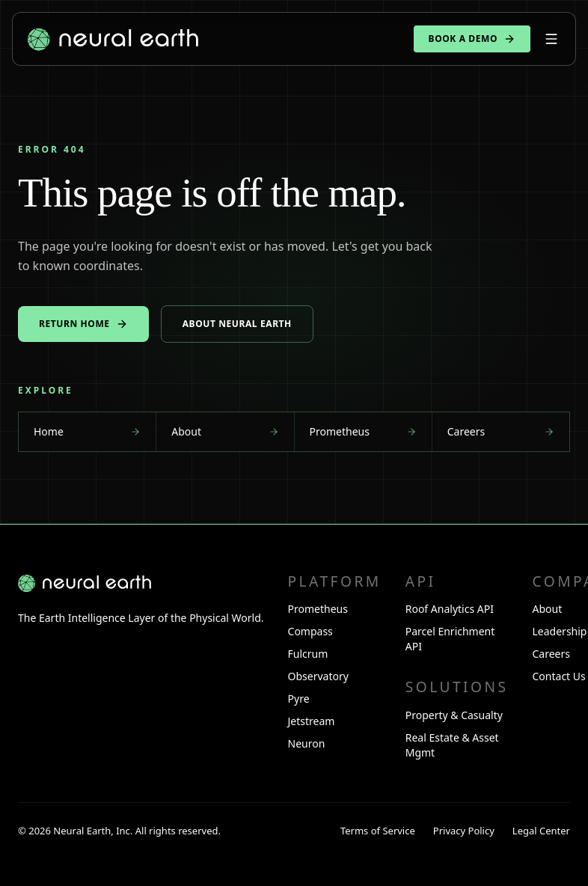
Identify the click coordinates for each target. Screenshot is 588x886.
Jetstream (312, 721)
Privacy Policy (464, 831)
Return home (83, 324)
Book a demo (472, 39)
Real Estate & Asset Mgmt (452, 745)
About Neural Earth (237, 324)
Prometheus (318, 609)
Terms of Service (378, 831)
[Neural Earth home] (85, 583)
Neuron (307, 743)
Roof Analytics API (450, 609)
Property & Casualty (454, 715)
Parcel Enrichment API (450, 639)
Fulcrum (308, 654)
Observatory (318, 676)
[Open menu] (551, 39)
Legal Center (541, 831)
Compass (310, 631)
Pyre (299, 699)
